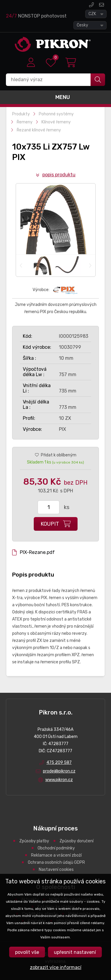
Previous (21, 266)
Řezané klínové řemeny (39, 130)
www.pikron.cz (59, 780)
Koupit (50, 524)
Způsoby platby (34, 841)
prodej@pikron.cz (102, 5)
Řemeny (25, 122)
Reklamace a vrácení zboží (56, 855)
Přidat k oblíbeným (59, 455)
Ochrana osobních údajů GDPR (56, 862)
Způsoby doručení (77, 841)
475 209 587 (91, 5)
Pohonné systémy (56, 114)
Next (90, 266)
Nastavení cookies (56, 870)
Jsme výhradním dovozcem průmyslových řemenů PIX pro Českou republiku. (56, 308)
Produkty (21, 114)
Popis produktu (59, 175)
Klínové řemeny (56, 122)
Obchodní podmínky (56, 848)
